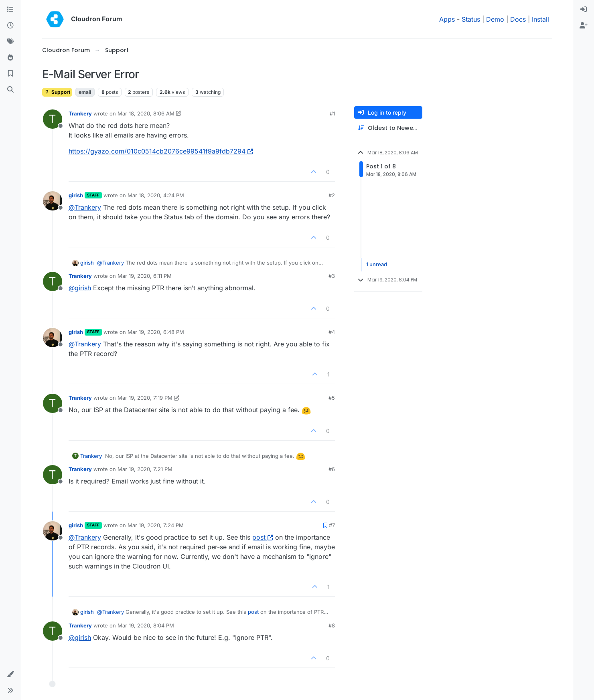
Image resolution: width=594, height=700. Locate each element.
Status (471, 19)
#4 (332, 332)
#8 (332, 625)
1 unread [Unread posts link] (377, 264)
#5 (332, 398)
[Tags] (10, 42)
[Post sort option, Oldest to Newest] (388, 128)
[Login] (584, 10)
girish (76, 195)
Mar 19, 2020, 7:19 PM (145, 398)
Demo (495, 19)
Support (57, 92)
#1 (332, 113)
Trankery (80, 113)
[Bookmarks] (10, 74)
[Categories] (10, 10)
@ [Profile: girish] (80, 288)
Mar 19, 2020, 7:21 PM (145, 469)
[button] (10, 674)
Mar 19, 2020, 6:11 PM (145, 276)
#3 (332, 276)
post (263, 537)
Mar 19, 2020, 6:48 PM (156, 332)
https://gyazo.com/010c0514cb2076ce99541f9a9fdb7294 (161, 151)
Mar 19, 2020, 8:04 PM (146, 625)
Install (540, 19)
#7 (332, 525)
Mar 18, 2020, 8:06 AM (146, 113)
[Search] (10, 90)
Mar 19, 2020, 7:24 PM (156, 525)
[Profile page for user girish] (53, 201)
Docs (518, 19)
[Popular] (10, 58)
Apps (447, 19)
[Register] (584, 26)
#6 (332, 469)
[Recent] (10, 26)
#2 (332, 195)
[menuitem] (584, 10)
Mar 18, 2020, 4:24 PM (156, 195)
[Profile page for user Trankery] (53, 119)
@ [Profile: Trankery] (85, 207)
